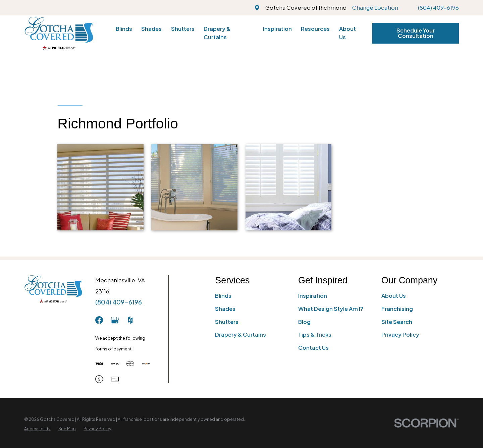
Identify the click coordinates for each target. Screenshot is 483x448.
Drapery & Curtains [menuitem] (217, 33)
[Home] (59, 33)
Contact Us (313, 348)
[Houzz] (130, 320)
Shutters (227, 322)
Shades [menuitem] (151, 29)
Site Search (397, 322)
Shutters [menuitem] (183, 29)
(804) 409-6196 (438, 8)
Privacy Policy (400, 334)
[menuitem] (37, 429)
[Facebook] (99, 320)
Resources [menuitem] (315, 29)
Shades (225, 309)
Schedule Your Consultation (416, 33)
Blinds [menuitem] (124, 29)
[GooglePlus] (115, 320)
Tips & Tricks (315, 334)
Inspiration (313, 296)
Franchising (397, 309)
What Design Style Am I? (331, 309)
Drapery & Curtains (240, 334)
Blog (304, 322)
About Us (394, 296)
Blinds (223, 296)
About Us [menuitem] (347, 33)
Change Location (375, 8)
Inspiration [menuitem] (277, 29)
